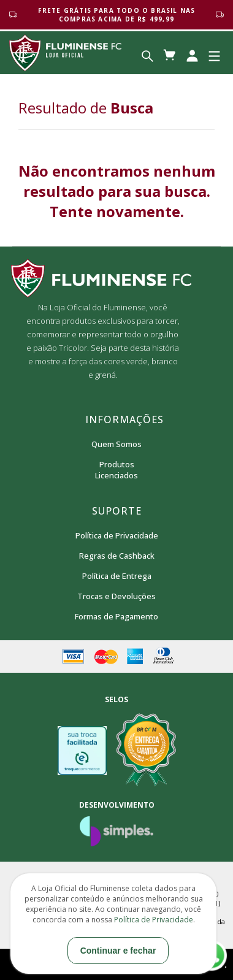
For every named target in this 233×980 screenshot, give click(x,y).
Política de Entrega (117, 576)
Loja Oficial (65, 53)
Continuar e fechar (118, 951)
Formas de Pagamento (116, 616)
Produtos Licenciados (116, 470)
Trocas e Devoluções (116, 596)
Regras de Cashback (117, 556)
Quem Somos (116, 444)
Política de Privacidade (117, 535)
